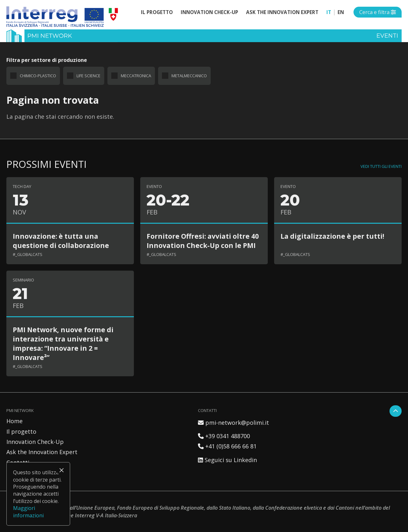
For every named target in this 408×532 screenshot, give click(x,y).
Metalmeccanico (189, 76)
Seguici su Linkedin (227, 460)
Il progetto (157, 12)
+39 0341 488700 (224, 436)
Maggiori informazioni (28, 512)
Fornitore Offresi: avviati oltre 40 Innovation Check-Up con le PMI (203, 241)
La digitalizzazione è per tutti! (332, 236)
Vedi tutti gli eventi (381, 166)
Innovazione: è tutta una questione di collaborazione (61, 241)
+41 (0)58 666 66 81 (227, 446)
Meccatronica (136, 76)
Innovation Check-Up (209, 12)
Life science (88, 76)
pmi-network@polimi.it (233, 423)
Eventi (387, 36)
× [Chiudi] (62, 470)
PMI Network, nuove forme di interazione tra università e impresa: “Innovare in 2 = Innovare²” (63, 343)
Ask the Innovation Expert (282, 12)
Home (15, 421)
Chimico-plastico (38, 76)
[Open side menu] (378, 12)
